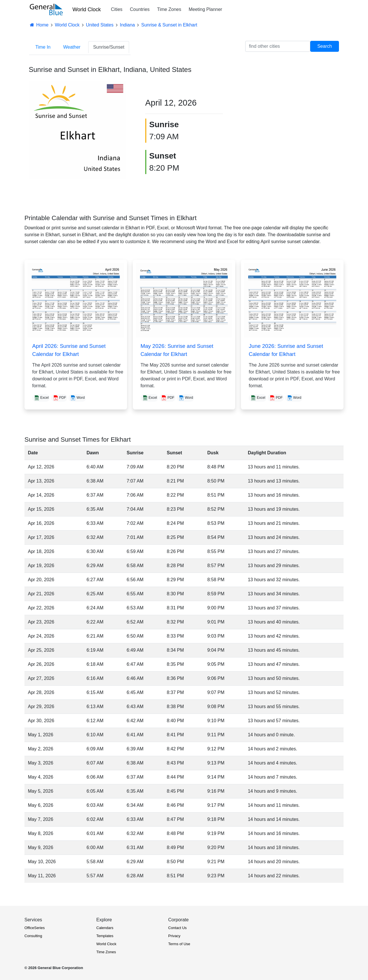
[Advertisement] (290, 121)
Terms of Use (179, 944)
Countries (140, 9)
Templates (105, 936)
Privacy (174, 936)
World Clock (87, 9)
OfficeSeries (35, 928)
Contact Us (177, 928)
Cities (117, 9)
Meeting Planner (205, 9)
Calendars (105, 928)
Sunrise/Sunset (109, 47)
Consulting (33, 936)
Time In (43, 47)
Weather (72, 47)
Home (39, 25)
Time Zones (169, 9)
